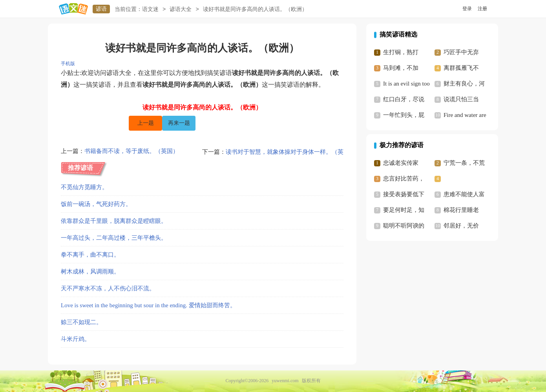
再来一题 (179, 123)
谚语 (101, 9)
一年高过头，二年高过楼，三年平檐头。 (114, 238)
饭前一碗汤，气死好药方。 (96, 204)
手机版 (68, 64)
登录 (467, 9)
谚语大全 (181, 9)
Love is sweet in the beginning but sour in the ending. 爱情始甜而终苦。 (148, 305)
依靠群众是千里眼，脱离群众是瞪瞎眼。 (114, 221)
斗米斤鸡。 (76, 339)
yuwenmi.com (285, 381)
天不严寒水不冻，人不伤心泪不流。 (108, 288)
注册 (482, 9)
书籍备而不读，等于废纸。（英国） (131, 152)
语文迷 (150, 9)
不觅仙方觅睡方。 (84, 187)
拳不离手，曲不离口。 (90, 255)
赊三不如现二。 (81, 322)
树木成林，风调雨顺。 (90, 272)
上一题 (146, 123)
